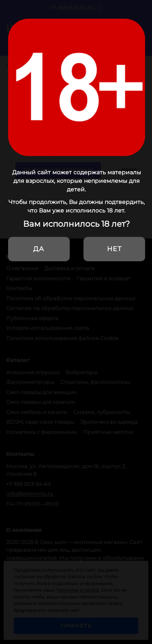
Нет (114, 249)
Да (39, 249)
